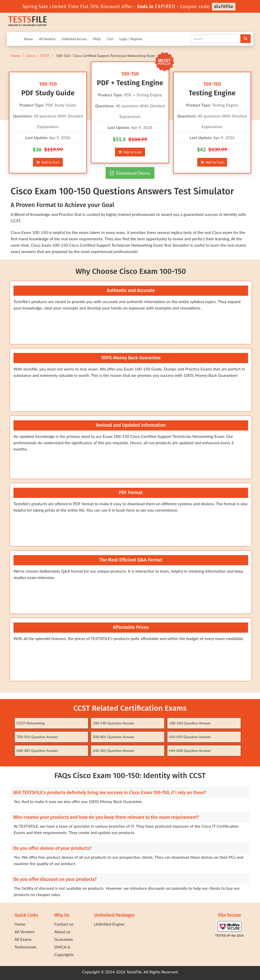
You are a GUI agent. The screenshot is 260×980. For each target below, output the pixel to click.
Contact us (64, 924)
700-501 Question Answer (37, 737)
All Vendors (47, 39)
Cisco (30, 56)
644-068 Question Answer (190, 751)
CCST (45, 56)
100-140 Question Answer (113, 723)
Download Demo (130, 173)
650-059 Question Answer (190, 737)
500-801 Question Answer (113, 737)
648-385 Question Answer (37, 751)
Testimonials (25, 947)
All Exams (23, 939)
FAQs (97, 39)
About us (62, 932)
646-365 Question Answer (113, 751)
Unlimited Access (74, 39)
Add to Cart (48, 162)
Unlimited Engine (109, 924)
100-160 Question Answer (190, 723)
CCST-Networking (31, 723)
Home (28, 39)
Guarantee (64, 939)
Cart (110, 39)
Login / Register (131, 39)
